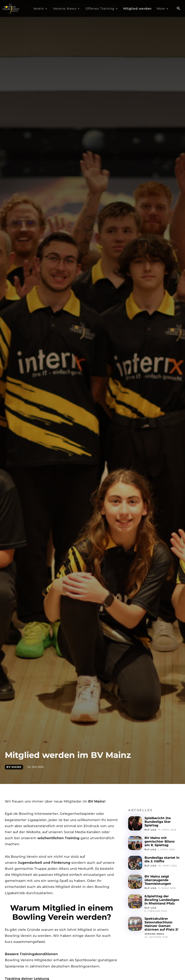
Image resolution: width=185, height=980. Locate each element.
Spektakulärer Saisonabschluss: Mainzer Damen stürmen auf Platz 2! (161, 924)
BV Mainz (14, 767)
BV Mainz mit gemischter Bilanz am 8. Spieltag (160, 841)
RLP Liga (150, 830)
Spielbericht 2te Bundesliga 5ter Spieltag (158, 822)
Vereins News (154, 933)
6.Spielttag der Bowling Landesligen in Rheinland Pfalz (162, 899)
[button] (178, 9)
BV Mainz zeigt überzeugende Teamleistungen (158, 880)
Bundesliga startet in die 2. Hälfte (162, 859)
